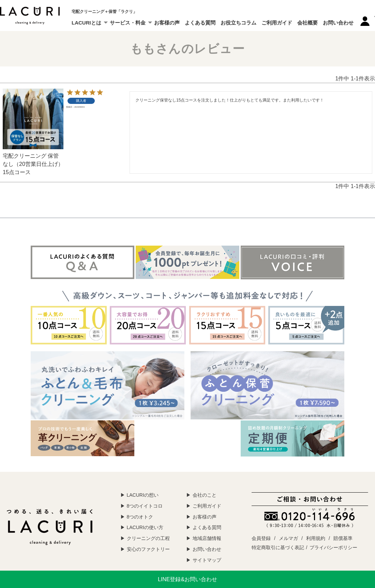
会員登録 (261, 538)
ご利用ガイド (277, 23)
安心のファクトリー (148, 549)
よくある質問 (200, 23)
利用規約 (316, 538)
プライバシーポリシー (333, 547)
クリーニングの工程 (148, 538)
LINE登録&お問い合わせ (187, 579)
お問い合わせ (338, 23)
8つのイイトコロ (145, 506)
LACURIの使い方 (145, 527)
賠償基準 (343, 538)
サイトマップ (207, 560)
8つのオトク (140, 517)
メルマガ (288, 538)
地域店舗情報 (207, 538)
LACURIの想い (143, 495)
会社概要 (307, 23)
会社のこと (205, 495)
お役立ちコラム (238, 23)
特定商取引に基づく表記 (278, 547)
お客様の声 (167, 23)
